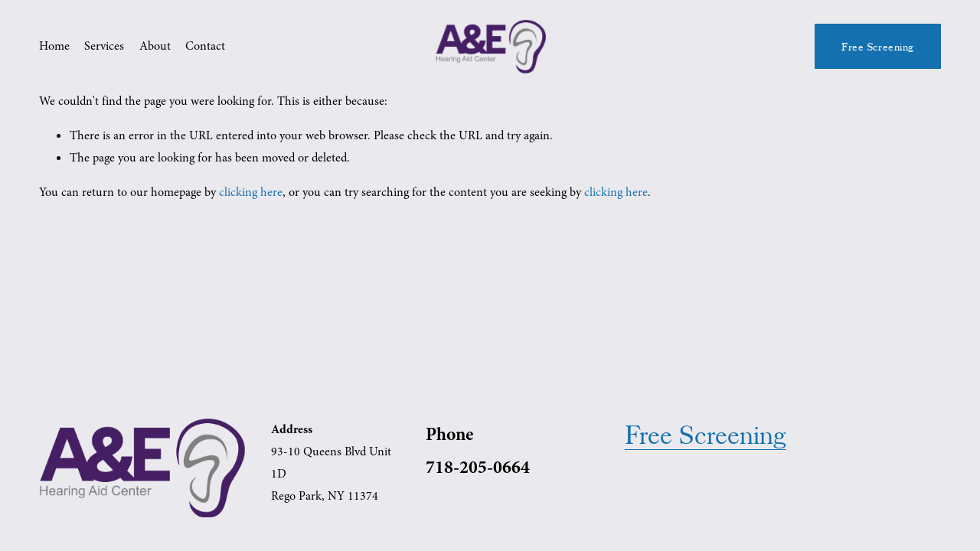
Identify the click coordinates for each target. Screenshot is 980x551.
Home (54, 46)
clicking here (251, 192)
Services (104, 46)
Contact (205, 46)
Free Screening (878, 47)
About (155, 46)
